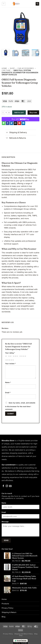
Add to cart (19, 112)
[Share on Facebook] (8, 123)
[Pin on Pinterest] (19, 123)
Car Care (6, 70)
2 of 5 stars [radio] (10, 356)
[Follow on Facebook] (3, 486)
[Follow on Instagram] (7, 486)
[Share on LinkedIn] (23, 123)
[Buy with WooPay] (20, 119)
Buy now (33, 112)
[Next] (38, 54)
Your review (10, 364)
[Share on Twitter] (12, 123)
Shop (12, 68)
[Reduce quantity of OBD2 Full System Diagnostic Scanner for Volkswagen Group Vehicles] (3, 113)
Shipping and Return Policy (24, 634)
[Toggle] (7, 133)
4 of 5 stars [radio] (22, 356)
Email (8, 393)
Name (8, 382)
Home (4, 68)
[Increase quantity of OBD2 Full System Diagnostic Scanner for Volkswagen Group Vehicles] (9, 113)
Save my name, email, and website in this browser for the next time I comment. (20, 406)
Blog (36, 634)
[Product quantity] (6, 113)
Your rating (10, 353)
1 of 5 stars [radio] (6, 356)
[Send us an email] (10, 486)
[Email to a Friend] (15, 123)
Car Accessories (26, 68)
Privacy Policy (8, 634)
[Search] (37, 4)
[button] (4, 4)
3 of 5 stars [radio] (15, 356)
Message (5, 522)
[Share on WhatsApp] (4, 123)
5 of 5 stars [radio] (9, 360)
